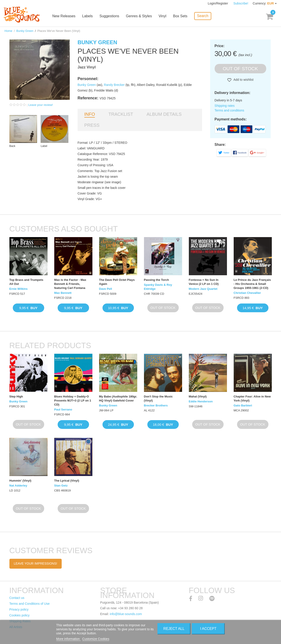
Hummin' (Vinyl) (20, 481)
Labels (88, 16)
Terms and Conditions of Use (30, 604)
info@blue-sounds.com (126, 614)
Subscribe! (241, 3)
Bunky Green (25, 31)
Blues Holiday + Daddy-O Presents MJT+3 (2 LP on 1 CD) (73, 401)
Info (90, 114)
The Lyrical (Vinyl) (67, 481)
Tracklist (121, 114)
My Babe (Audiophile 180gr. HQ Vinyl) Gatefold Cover (118, 398)
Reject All (174, 629)
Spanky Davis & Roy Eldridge (158, 287)
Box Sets (181, 16)
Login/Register (218, 3)
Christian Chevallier (247, 293)
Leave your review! (41, 105)
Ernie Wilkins (19, 289)
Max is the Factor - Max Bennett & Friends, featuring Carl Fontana (70, 284)
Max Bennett (63, 293)
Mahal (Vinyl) (198, 396)
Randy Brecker (114, 85)
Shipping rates (225, 106)
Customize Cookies (96, 639)
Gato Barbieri (243, 405)
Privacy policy (19, 609)
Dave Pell (106, 289)
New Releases (64, 16)
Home (8, 31)
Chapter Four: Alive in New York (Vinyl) (252, 398)
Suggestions (110, 16)
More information (69, 639)
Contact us (17, 598)
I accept (208, 629)
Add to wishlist (243, 80)
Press (92, 125)
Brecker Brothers (156, 405)
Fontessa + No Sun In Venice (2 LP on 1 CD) (204, 282)
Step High (16, 396)
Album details (164, 114)
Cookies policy (20, 615)
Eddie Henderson (201, 401)
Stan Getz (61, 486)
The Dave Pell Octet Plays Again (117, 282)
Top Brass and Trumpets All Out (26, 282)
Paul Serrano (63, 409)
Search (203, 16)
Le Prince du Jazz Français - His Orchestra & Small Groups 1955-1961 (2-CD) (252, 284)
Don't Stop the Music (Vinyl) (158, 398)
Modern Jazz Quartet (203, 289)
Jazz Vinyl (87, 67)
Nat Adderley (18, 486)
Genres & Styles (139, 16)
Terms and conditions (229, 110)
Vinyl (163, 16)
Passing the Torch (157, 280)
